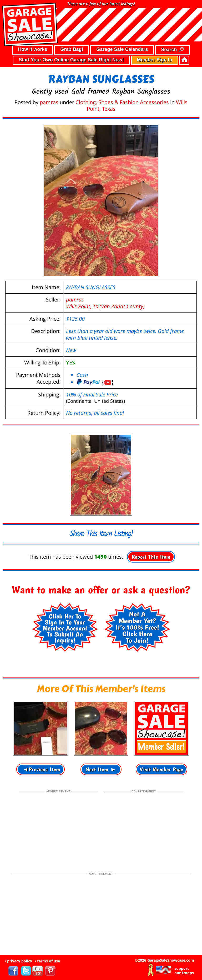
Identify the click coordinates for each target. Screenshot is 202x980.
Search (173, 50)
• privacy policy (18, 961)
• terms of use (47, 961)
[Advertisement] (58, 827)
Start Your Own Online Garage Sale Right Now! (71, 60)
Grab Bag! (72, 49)
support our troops (184, 971)
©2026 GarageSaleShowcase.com (164, 960)
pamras (49, 102)
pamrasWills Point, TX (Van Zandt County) (105, 303)
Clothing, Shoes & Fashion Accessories (122, 102)
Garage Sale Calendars (122, 49)
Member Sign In (155, 60)
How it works (32, 49)
